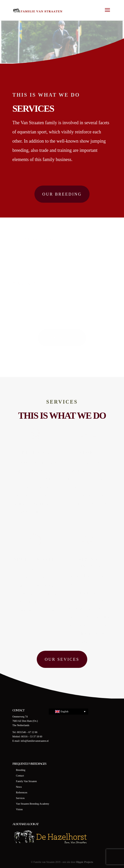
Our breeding (62, 194)
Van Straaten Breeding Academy (33, 804)
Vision (19, 809)
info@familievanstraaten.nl (35, 741)
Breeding (21, 770)
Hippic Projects (85, 862)
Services (20, 798)
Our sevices (62, 659)
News (19, 787)
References (22, 792)
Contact (20, 776)
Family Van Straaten (26, 781)
